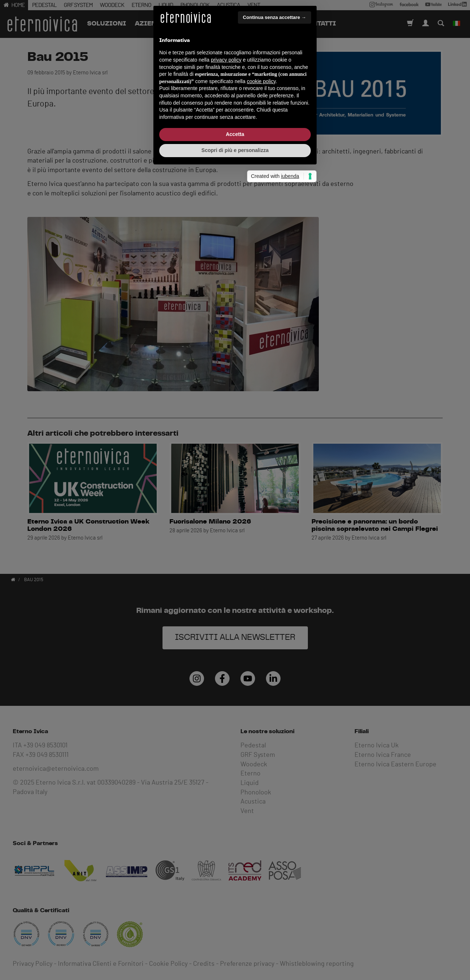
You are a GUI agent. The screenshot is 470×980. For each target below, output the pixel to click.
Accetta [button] (235, 539)
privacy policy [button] (226, 465)
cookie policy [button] (261, 486)
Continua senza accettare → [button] (275, 422)
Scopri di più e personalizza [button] (235, 555)
